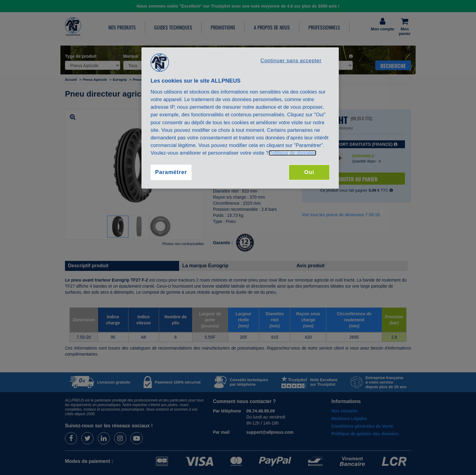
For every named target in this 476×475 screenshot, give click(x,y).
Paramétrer (171, 172)
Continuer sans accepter (291, 61)
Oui (309, 172)
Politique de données (292, 153)
